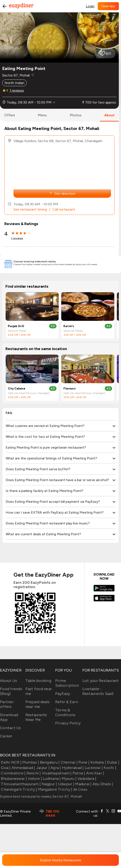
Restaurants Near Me (36, 717)
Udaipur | (66, 784)
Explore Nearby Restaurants (60, 860)
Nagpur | (49, 784)
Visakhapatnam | (56, 773)
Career (6, 736)
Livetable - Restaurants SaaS (98, 691)
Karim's (69, 326)
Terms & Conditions (65, 712)
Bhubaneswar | (14, 779)
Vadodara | (86, 779)
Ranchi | (33, 773)
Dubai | (113, 762)
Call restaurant (64, 209)
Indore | (35, 779)
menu (42, 115)
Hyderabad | (72, 768)
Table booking (38, 681)
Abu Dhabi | (102, 784)
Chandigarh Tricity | (18, 789)
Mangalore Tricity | (55, 789)
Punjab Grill (16, 326)
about (109, 115)
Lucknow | (93, 768)
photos (76, 115)
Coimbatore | (13, 773)
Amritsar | (95, 773)
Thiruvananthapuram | (20, 784)
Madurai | (83, 784)
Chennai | (69, 762)
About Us (8, 681)
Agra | (55, 768)
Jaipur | (42, 768)
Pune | (84, 762)
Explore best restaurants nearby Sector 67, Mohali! (41, 796)
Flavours (70, 389)
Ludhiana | (51, 779)
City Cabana (17, 389)
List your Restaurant (101, 681)
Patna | (78, 773)
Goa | (5, 768)
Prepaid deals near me (37, 704)
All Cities (80, 789)
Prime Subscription (67, 683)
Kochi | (109, 768)
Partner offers (7, 704)
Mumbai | (30, 762)
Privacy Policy (68, 723)
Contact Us (11, 728)
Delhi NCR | (11, 762)
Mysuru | (69, 779)
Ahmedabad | (23, 768)
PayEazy (63, 694)
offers (10, 115)
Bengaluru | (49, 762)
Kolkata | (98, 762)
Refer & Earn (67, 702)
